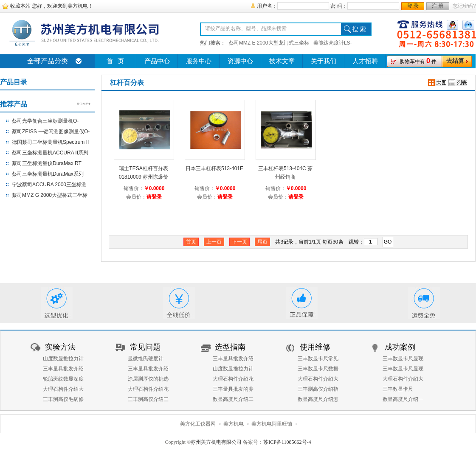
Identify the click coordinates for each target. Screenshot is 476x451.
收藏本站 (20, 6)
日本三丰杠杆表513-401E (214, 168)
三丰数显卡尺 (398, 389)
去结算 (455, 61)
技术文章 (282, 61)
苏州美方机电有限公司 (216, 442)
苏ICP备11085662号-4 (287, 442)
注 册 (438, 6)
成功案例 (400, 347)
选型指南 (230, 347)
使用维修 (315, 347)
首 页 (115, 61)
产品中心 (157, 61)
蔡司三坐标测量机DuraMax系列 (48, 174)
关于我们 (324, 61)
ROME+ (84, 104)
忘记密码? (464, 6)
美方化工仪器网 (198, 424)
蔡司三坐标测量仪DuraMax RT (47, 163)
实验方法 (60, 347)
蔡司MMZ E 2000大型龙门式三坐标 (269, 43)
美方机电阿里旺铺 (272, 424)
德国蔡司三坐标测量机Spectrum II (50, 142)
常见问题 (145, 347)
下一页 (239, 242)
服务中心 (199, 61)
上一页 (214, 242)
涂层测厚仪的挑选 (148, 379)
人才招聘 (365, 61)
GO (388, 242)
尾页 (262, 242)
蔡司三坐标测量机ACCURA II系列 (50, 153)
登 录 (413, 6)
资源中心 (240, 61)
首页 (191, 242)
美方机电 (234, 424)
